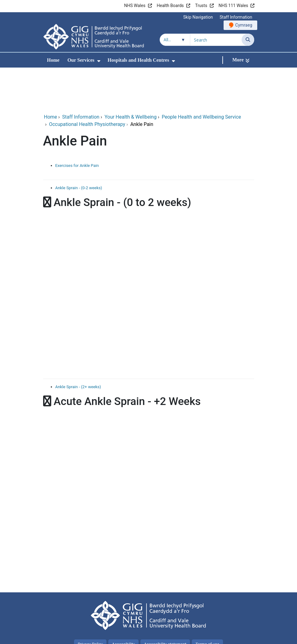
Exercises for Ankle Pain (77, 125)
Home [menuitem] (53, 60)
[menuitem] (99, 61)
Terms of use (207, 603)
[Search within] (175, 40)
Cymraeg (244, 25)
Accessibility (123, 603)
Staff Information (236, 17)
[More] (241, 60)
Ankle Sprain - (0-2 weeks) (79, 147)
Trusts (201, 6)
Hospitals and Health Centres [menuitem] (138, 60)
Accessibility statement (165, 603)
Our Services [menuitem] (81, 60)
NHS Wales (135, 6)
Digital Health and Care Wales (215, 636)
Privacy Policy (90, 603)
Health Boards (170, 6)
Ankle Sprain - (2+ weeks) (78, 346)
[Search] (248, 40)
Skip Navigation (198, 17)
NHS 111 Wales (234, 6)
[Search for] (216, 40)
